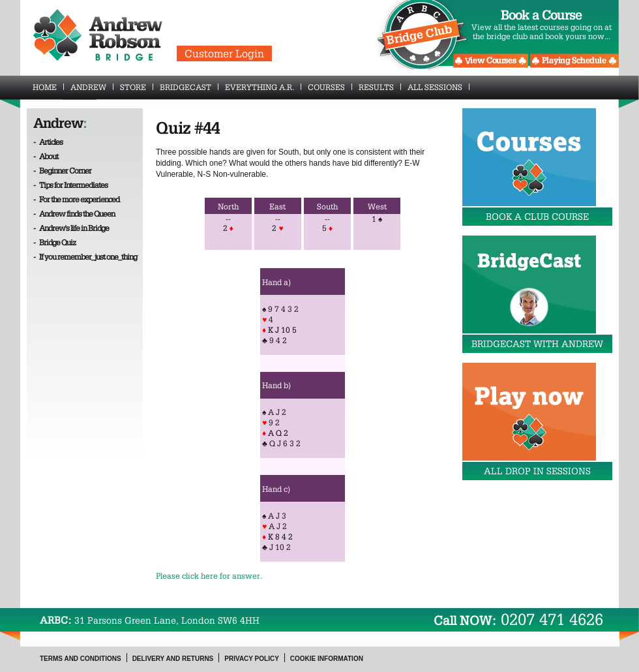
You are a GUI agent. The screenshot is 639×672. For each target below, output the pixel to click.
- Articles (48, 142)
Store (137, 87)
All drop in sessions (537, 471)
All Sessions (438, 87)
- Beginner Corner (62, 170)
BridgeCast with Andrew (537, 344)
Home (48, 87)
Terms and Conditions (81, 659)
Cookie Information (327, 659)
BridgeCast (189, 87)
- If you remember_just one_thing (85, 256)
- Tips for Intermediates (70, 185)
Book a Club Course (537, 217)
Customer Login (224, 53)
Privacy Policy (252, 659)
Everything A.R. (263, 87)
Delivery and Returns (173, 659)
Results (380, 87)
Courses (330, 87)
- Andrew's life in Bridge (71, 228)
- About (46, 156)
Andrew (92, 87)
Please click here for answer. (209, 575)
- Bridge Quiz (54, 242)
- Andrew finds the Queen (74, 213)
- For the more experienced (76, 199)
